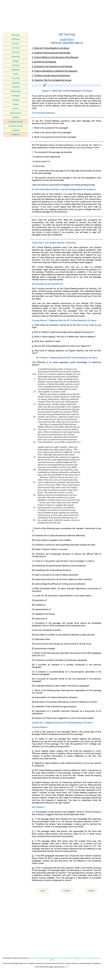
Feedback (16, 130)
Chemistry (16, 65)
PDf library (16, 39)
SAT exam (16, 48)
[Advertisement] (52, 17)
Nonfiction (16, 135)
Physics (16, 104)
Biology (16, 61)
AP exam (16, 44)
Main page (16, 35)
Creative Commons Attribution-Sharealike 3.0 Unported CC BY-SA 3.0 (52, 958)
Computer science (16, 126)
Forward (91, 891)
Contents (67, 891)
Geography (16, 70)
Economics (16, 78)
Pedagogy (16, 96)
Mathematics (16, 91)
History (16, 74)
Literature (16, 87)
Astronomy (16, 57)
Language (16, 83)
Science (16, 109)
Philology (16, 100)
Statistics (16, 117)
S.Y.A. (67, 967)
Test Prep (16, 52)
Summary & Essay (16, 122)
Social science (16, 113)
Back (43, 891)
